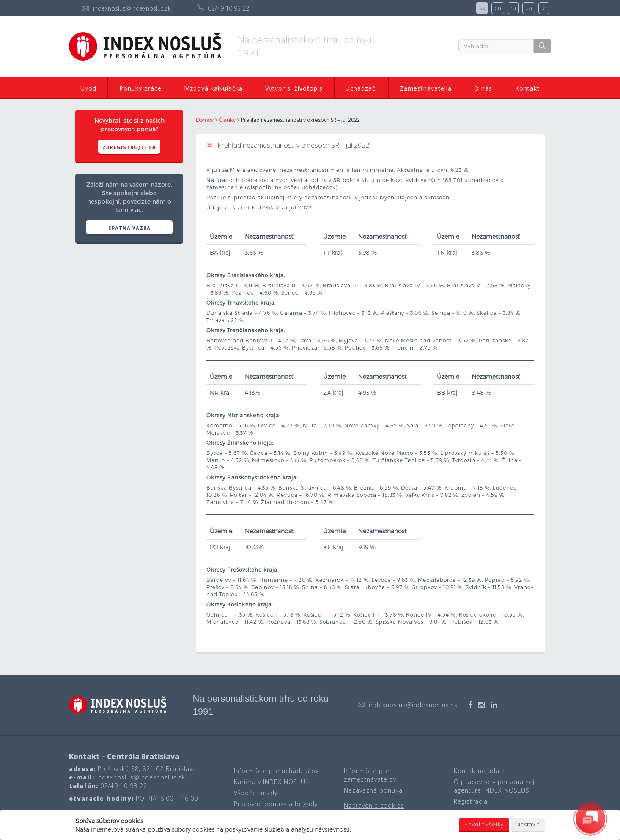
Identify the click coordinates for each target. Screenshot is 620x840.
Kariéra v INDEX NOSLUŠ (272, 782)
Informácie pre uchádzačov (276, 771)
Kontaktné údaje (479, 771)
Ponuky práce (140, 88)
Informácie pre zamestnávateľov (370, 775)
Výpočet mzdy (256, 793)
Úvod (88, 88)
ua (529, 8)
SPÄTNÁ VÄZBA (129, 228)
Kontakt (527, 88)
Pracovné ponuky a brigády (276, 804)
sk (482, 8)
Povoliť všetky (484, 824)
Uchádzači (361, 88)
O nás (483, 88)
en (498, 8)
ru (513, 8)
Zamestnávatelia (426, 88)
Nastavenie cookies (374, 806)
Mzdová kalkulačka (213, 88)
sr (544, 8)
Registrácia (471, 801)
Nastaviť (528, 824)
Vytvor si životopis (294, 88)
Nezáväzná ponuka (373, 790)
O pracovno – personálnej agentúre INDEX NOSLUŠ (494, 786)
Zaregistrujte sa (129, 147)
